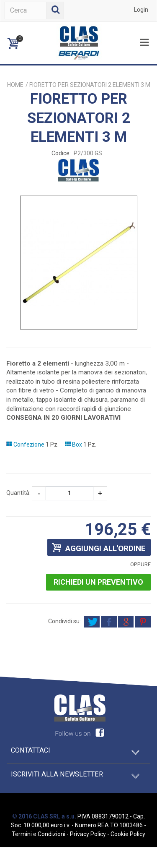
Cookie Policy (128, 834)
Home (15, 85)
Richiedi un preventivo (98, 582)
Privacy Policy (88, 834)
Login (141, 10)
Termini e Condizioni (39, 834)
